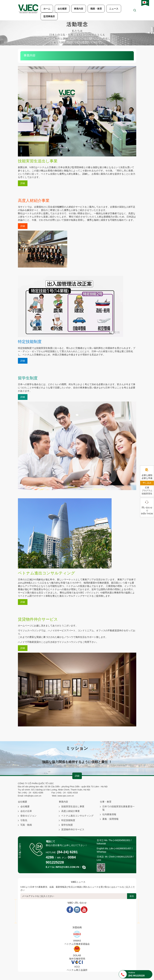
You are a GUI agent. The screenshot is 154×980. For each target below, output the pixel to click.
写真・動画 (26, 825)
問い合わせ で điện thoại (147, 511)
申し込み (147, 483)
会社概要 (62, 9)
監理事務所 (49, 16)
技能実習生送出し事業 (73, 806)
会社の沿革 (26, 811)
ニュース (114, 9)
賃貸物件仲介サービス (73, 829)
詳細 (23, 183)
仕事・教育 (106, 802)
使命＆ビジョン (28, 816)
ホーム (47, 9)
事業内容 (79, 9)
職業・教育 (96, 9)
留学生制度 (67, 825)
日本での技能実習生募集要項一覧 (118, 808)
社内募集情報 (109, 814)
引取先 (24, 820)
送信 (132, 896)
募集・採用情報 (110, 819)
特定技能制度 (68, 820)
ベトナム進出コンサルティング (77, 816)
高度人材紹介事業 (71, 811)
